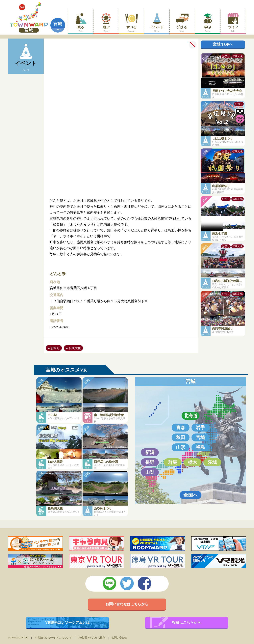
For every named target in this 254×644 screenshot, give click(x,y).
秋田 (181, 437)
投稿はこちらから (187, 623)
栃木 (192, 462)
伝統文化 (75, 348)
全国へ (191, 495)
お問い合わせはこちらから (127, 604)
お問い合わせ (119, 638)
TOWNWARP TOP (18, 638)
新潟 (150, 452)
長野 (150, 462)
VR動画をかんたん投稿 (92, 638)
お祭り (55, 348)
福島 (200, 447)
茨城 (212, 462)
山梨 (150, 472)
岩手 (200, 428)
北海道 (191, 416)
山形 (181, 447)
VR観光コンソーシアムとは (68, 623)
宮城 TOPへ (223, 44)
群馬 (173, 462)
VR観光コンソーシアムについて (53, 638)
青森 (181, 428)
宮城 (58, 24)
